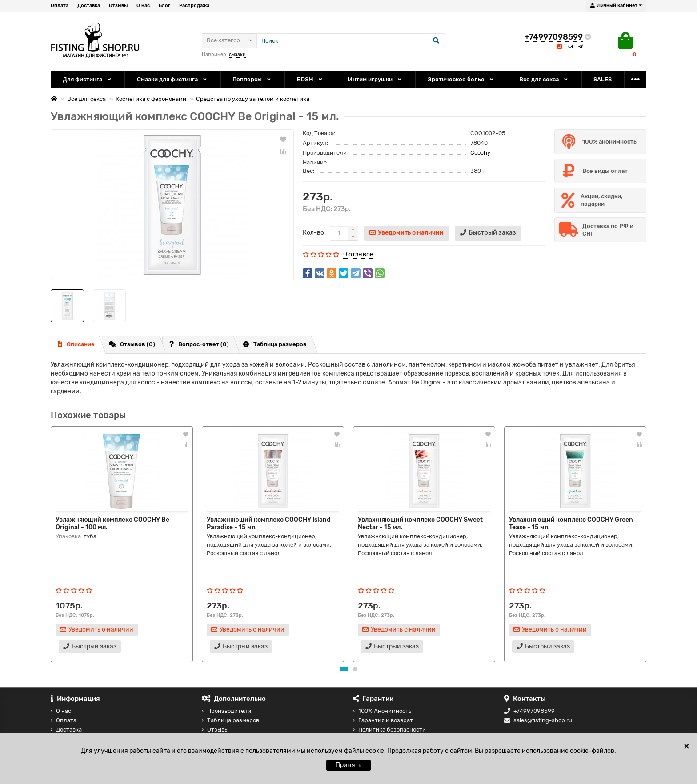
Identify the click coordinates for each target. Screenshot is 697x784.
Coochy (480, 153)
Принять (348, 765)
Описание (76, 344)
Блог (164, 6)
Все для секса (544, 79)
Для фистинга (88, 79)
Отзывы (118, 6)
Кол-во (313, 233)
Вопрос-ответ (199, 344)
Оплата (60, 6)
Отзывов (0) (132, 344)
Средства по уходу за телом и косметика (253, 99)
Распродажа (194, 6)
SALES (603, 79)
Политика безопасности (389, 730)
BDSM (310, 79)
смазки (237, 54)
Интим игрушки (375, 79)
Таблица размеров (275, 344)
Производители (226, 711)
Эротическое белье (461, 79)
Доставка (89, 6)
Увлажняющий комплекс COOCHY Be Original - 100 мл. (112, 523)
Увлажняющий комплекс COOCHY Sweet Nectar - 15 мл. (420, 523)
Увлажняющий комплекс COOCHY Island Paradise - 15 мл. (269, 523)
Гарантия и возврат (383, 720)
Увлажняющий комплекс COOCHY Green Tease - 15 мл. (571, 523)
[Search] (351, 41)
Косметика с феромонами (151, 99)
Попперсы (252, 79)
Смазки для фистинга (172, 79)
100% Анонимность (382, 711)
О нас (143, 6)
